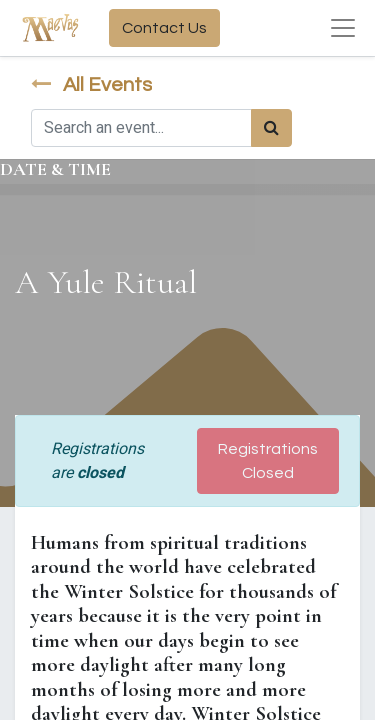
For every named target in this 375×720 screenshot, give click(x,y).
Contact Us (164, 28)
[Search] (271, 128)
